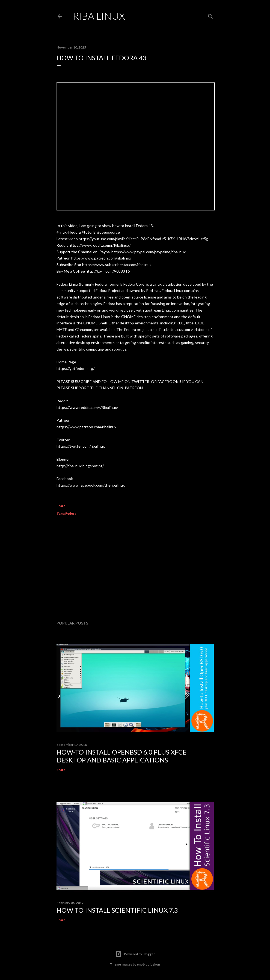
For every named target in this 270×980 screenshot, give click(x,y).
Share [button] (61, 506)
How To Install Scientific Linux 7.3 (117, 910)
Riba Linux (99, 16)
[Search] (210, 15)
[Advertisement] (135, 569)
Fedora (71, 513)
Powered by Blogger (135, 954)
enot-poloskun (148, 964)
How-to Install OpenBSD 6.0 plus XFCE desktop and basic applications (121, 756)
